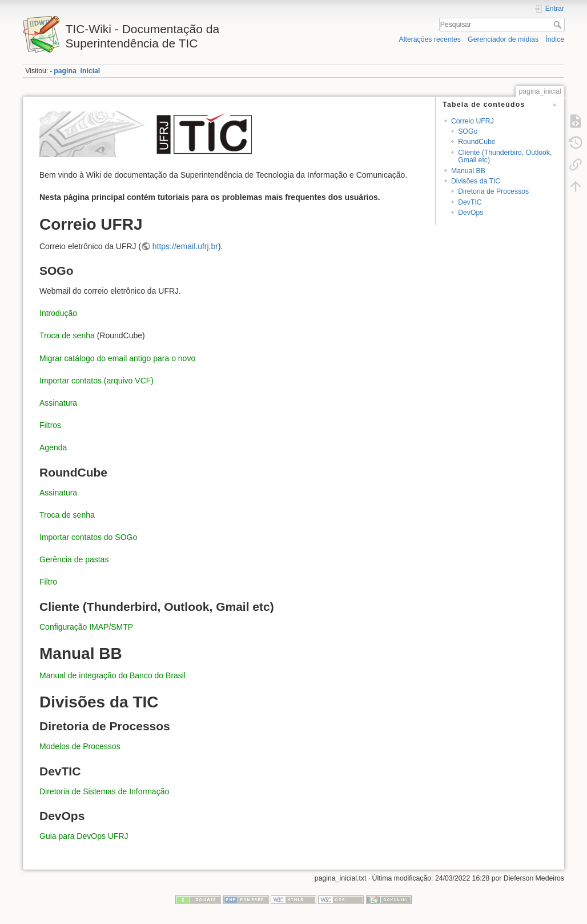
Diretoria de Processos (493, 191)
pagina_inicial (77, 71)
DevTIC (470, 202)
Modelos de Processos (80, 746)
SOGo (468, 131)
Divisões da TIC (476, 181)
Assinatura (58, 403)
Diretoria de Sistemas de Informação (104, 791)
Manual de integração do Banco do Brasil (112, 675)
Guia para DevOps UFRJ (84, 836)
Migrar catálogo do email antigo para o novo (117, 358)
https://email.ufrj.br (185, 246)
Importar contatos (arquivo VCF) (97, 381)
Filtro (48, 582)
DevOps (471, 213)
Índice (555, 39)
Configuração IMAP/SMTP (86, 627)
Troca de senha (67, 335)
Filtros (50, 425)
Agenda (53, 447)
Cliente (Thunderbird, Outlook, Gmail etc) (505, 156)
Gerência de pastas (74, 559)
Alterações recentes (430, 39)
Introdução (58, 313)
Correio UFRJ (473, 121)
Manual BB (468, 171)
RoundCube (477, 142)
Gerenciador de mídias (503, 39)
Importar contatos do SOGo (88, 537)
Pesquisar (559, 25)
